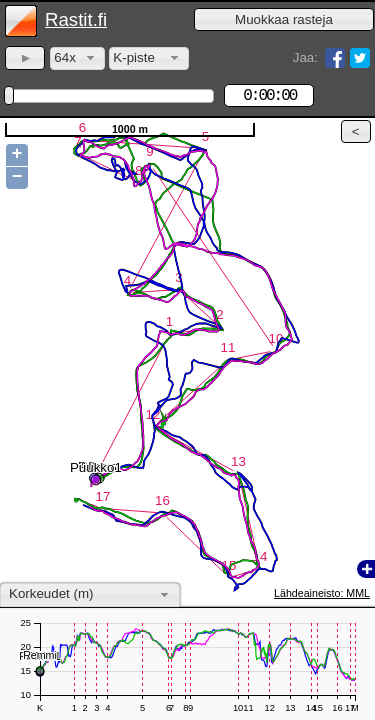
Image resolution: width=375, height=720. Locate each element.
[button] (284, 19)
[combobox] (77, 58)
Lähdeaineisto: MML (322, 593)
